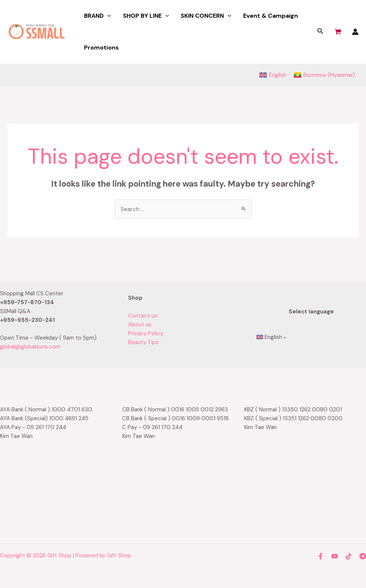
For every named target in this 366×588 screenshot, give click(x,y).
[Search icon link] (320, 32)
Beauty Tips (143, 342)
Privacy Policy (146, 333)
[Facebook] (320, 556)
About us (140, 324)
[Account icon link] (355, 32)
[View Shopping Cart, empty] (338, 32)
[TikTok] (349, 556)
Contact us (143, 316)
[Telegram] (363, 556)
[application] (107, 16)
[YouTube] (335, 556)
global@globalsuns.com (30, 347)
